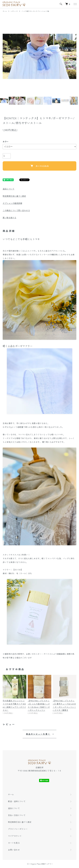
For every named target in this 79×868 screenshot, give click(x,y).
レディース (14, 11)
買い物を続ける (10, 218)
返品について (9, 189)
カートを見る (14, 843)
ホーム (5, 11)
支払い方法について (17, 815)
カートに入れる (40, 166)
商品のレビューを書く (38, 734)
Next (76, 56)
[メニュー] (75, 4)
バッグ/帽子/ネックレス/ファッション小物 (35, 11)
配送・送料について (17, 801)
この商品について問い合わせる (16, 210)
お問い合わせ (14, 850)
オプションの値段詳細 (12, 203)
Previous (3, 56)
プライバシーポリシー (18, 829)
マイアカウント (15, 836)
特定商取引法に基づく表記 (14, 196)
